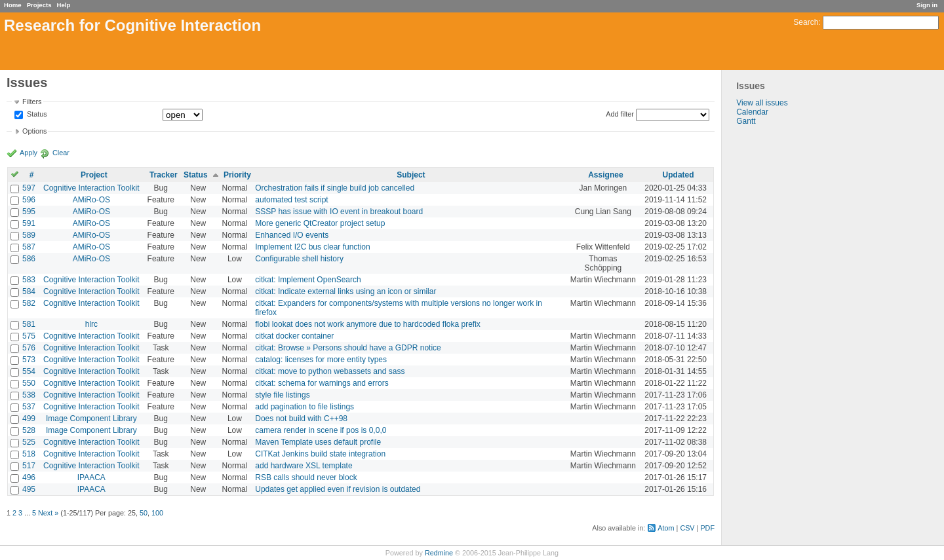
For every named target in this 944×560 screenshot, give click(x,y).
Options (34, 131)
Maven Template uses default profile (318, 442)
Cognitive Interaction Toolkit (91, 188)
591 (29, 223)
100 (157, 513)
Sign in (927, 5)
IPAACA (91, 477)
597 (29, 188)
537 (29, 407)
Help (64, 5)
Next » (48, 513)
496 (29, 477)
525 (29, 442)
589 (29, 235)
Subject (411, 175)
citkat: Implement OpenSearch (308, 280)
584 (29, 291)
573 (29, 360)
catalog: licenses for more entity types (321, 360)
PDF (707, 528)
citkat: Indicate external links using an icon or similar (345, 291)
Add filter (620, 114)
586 (29, 259)
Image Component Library (91, 419)
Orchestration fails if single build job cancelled (335, 188)
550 (29, 383)
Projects (39, 5)
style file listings (282, 395)
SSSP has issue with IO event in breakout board (339, 212)
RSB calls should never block (306, 477)
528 (29, 430)
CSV (687, 528)
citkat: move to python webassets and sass (330, 371)
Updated (678, 175)
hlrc (91, 324)
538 (29, 395)
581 (29, 324)
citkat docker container (294, 336)
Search (806, 22)
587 (29, 247)
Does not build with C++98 (301, 419)
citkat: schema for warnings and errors (322, 383)
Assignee (605, 175)
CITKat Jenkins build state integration (320, 454)
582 (29, 303)
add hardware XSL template (304, 466)
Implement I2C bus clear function (312, 247)
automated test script (291, 200)
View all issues (762, 103)
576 (29, 348)
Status (36, 115)
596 (29, 200)
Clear (61, 153)
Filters (32, 102)
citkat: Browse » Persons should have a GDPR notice (348, 348)
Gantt (746, 121)
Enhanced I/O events (292, 235)
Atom (666, 528)
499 (29, 419)
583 (29, 280)
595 (29, 212)
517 (29, 466)
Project (94, 175)
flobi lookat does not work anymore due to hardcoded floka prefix (368, 324)
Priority (237, 175)
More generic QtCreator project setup (320, 223)
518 (29, 454)
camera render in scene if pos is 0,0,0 (321, 430)
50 (144, 513)
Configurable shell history (299, 259)
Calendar (752, 112)
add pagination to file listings (305, 407)
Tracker (164, 175)
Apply (29, 153)
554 (29, 371)
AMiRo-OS (91, 200)
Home (13, 5)
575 (29, 336)
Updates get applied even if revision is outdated (338, 489)
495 (29, 489)
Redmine (439, 553)
